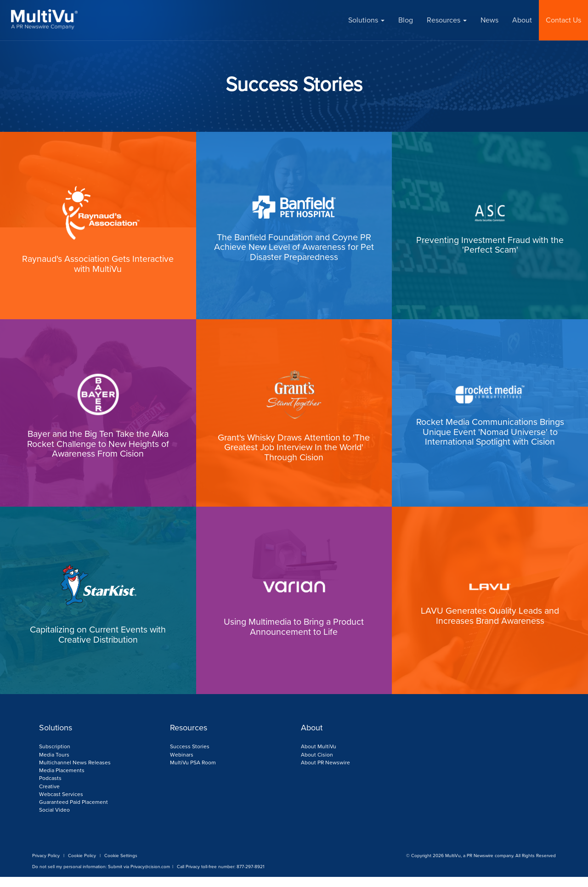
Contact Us (563, 20)
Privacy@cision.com (150, 877)
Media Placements (62, 781)
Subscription (55, 757)
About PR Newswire (325, 773)
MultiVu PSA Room (193, 773)
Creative (49, 797)
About (522, 20)
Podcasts (50, 789)
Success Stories (190, 757)
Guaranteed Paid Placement (73, 813)
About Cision (317, 765)
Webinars (182, 765)
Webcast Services (61, 804)
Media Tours (54, 765)
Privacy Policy (46, 866)
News (489, 20)
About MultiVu (319, 757)
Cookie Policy (82, 866)
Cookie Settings (121, 866)
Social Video (54, 820)
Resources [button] (447, 20)
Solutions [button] (366, 20)
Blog (406, 20)
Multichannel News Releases (75, 773)
